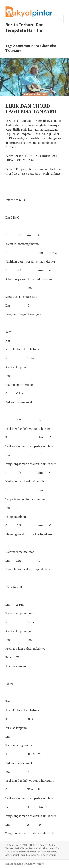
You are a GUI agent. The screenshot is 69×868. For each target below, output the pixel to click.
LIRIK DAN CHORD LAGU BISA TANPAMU (32, 109)
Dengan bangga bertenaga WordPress (25, 864)
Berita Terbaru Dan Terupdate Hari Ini (24, 27)
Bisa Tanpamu (48, 855)
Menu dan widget (60, 23)
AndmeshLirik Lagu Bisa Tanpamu (23, 855)
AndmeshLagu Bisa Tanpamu (42, 852)
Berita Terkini (21, 848)
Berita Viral (35, 848)
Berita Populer (40, 845)
